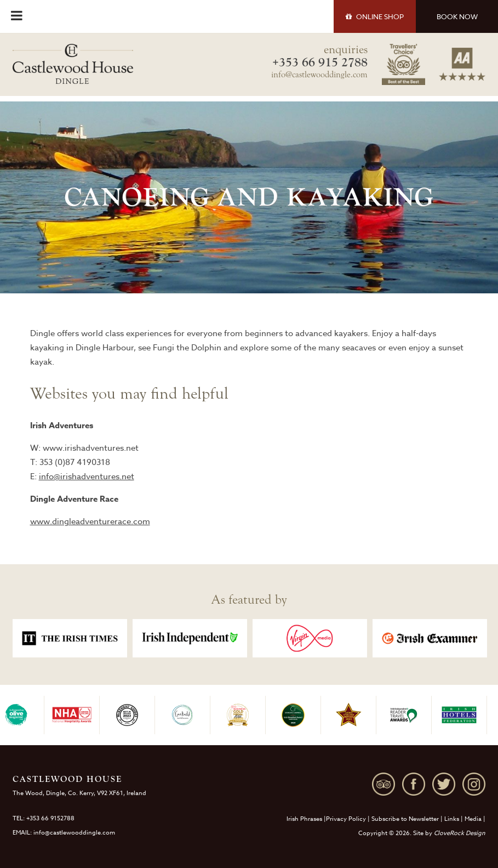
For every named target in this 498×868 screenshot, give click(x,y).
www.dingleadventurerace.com (90, 521)
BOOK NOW (457, 16)
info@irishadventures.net (87, 476)
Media (473, 819)
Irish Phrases (304, 819)
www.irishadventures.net (91, 448)
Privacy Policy (346, 819)
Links (452, 819)
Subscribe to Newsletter (405, 819)
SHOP (375, 16)
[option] (70, 638)
